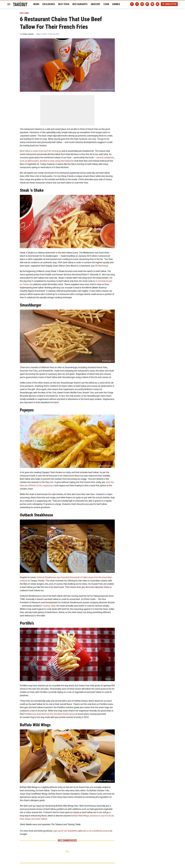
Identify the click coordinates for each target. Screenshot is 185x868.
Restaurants (80, 4)
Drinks (116, 4)
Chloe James (28, 34)
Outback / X (110, 571)
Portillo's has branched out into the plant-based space (50, 714)
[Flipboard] (147, 4)
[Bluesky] (152, 4)
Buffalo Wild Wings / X (106, 781)
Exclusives (49, 4)
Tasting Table (49, 606)
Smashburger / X (108, 361)
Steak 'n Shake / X (107, 246)
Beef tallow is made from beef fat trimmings (40, 151)
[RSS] (157, 4)
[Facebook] (132, 4)
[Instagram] (142, 4)
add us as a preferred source (96, 831)
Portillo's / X (109, 679)
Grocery (96, 4)
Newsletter (169, 4)
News (36, 4)
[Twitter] (137, 4)
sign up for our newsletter (65, 831)
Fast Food (64, 4)
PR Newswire (101, 266)
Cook (106, 4)
